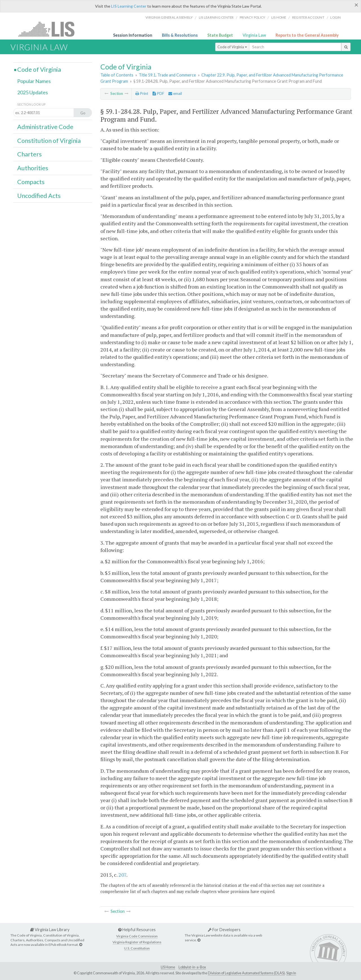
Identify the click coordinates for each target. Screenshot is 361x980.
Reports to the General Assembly (307, 35)
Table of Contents (117, 75)
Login (335, 17)
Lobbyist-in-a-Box (192, 967)
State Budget (220, 35)
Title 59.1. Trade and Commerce (167, 75)
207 (122, 875)
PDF (158, 93)
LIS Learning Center (129, 6)
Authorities (33, 168)
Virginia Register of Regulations (137, 942)
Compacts (31, 182)
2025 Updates (33, 92)
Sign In (291, 973)
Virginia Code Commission (137, 936)
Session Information (133, 35)
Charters (29, 154)
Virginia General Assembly (169, 17)
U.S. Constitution (137, 948)
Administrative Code (45, 127)
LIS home (279, 17)
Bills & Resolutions (180, 35)
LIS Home (168, 967)
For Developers (224, 930)
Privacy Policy (253, 17)
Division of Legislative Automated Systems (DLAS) (246, 973)
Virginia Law (254, 35)
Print (142, 93)
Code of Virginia (232, 47)
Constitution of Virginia (49, 141)
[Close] (356, 5)
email (175, 93)
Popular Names (34, 81)
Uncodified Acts (39, 196)
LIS (49, 29)
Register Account (308, 17)
